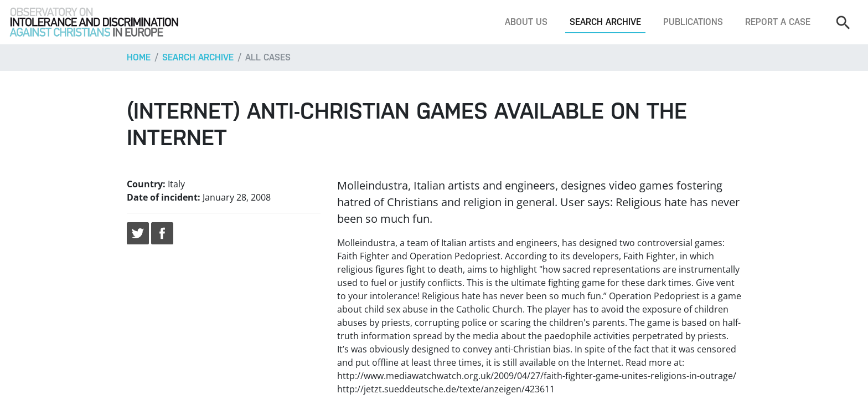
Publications (693, 22)
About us (526, 22)
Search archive (605, 22)
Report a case (778, 22)
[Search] (843, 22)
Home (139, 57)
